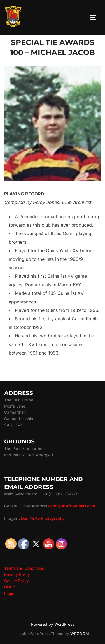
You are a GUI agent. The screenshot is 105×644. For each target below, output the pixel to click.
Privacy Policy (17, 574)
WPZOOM (80, 633)
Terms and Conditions (24, 568)
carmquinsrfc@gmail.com (72, 506)
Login (9, 593)
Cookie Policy (17, 581)
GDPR (10, 587)
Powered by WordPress (53, 624)
